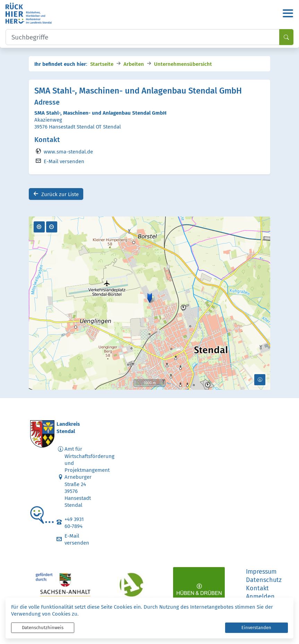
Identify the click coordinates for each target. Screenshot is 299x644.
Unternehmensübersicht (183, 64)
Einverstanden (256, 628)
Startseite (102, 64)
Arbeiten (134, 64)
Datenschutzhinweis (43, 628)
